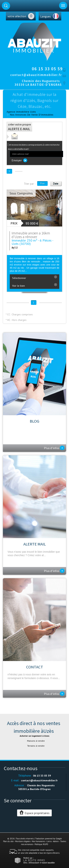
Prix (42, 183)
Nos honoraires (38, 841)
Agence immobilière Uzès (21, 112)
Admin (56, 841)
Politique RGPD (41, 844)
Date (56, 183)
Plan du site (8, 841)
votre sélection (17, 16)
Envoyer (19, 160)
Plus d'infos (54, 448)
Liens (49, 841)
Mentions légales (23, 841)
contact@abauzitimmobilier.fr (36, 75)
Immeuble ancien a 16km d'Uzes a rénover (31, 235)
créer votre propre (20, 127)
